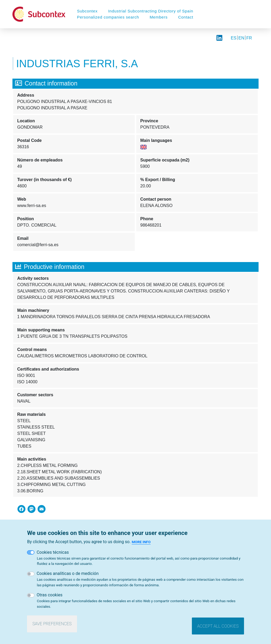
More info (141, 542)
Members (159, 17)
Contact (186, 17)
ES (234, 38)
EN (241, 38)
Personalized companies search (108, 17)
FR (249, 38)
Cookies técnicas (53, 552)
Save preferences (52, 624)
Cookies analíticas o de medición (67, 573)
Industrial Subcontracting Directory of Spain (151, 11)
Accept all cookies (218, 626)
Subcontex (87, 11)
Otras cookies (49, 595)
